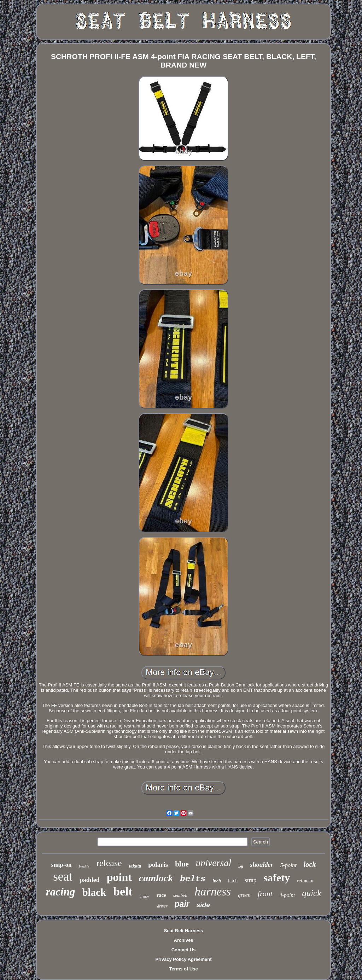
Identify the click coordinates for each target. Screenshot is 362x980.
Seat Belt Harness (184, 931)
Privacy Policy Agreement (183, 959)
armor (145, 896)
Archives (184, 940)
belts (193, 879)
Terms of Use (183, 969)
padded (90, 880)
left (241, 867)
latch (233, 881)
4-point (287, 895)
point (119, 877)
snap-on (62, 865)
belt (123, 891)
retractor (305, 881)
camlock (156, 878)
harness (213, 892)
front (265, 894)
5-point (288, 865)
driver (162, 906)
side (203, 905)
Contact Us (184, 950)
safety (277, 878)
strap (250, 880)
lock (310, 864)
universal (214, 863)
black (94, 892)
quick (311, 893)
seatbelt (180, 895)
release (109, 863)
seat (63, 877)
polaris (158, 865)
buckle (84, 866)
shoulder (262, 865)
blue (182, 864)
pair (182, 904)
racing (61, 892)
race (161, 895)
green (244, 895)
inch (217, 881)
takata (135, 866)
